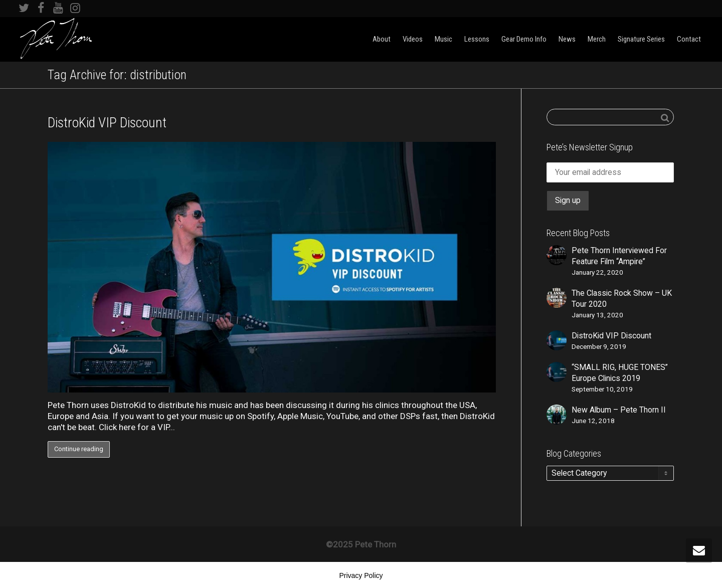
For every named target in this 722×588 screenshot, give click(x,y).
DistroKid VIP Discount (107, 123)
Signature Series (641, 39)
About (382, 39)
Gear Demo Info (524, 39)
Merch (597, 39)
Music (443, 39)
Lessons (477, 39)
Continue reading (79, 449)
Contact (689, 39)
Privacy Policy (361, 575)
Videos (413, 39)
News (567, 39)
